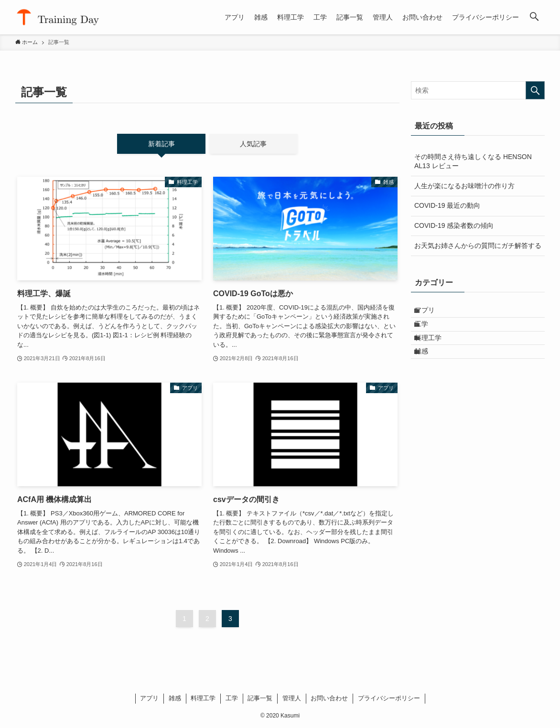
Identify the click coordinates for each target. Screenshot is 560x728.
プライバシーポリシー (389, 698)
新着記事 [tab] (162, 144)
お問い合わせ (329, 698)
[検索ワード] (478, 90)
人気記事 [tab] (253, 144)
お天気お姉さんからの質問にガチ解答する (478, 246)
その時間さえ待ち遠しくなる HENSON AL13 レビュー (473, 161)
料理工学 (434, 353)
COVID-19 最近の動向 (447, 205)
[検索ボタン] (534, 17)
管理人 (292, 698)
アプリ (431, 313)
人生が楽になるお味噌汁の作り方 (464, 186)
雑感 (428, 373)
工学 (428, 333)
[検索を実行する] (535, 90)
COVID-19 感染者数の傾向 (454, 225)
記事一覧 (260, 698)
